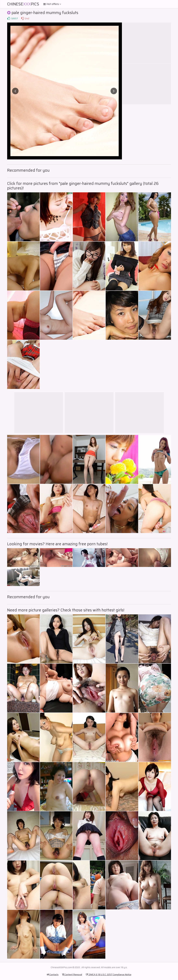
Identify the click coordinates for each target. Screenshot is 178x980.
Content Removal (72, 974)
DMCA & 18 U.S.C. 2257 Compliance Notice (109, 974)
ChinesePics (23, 4)
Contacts (53, 974)
